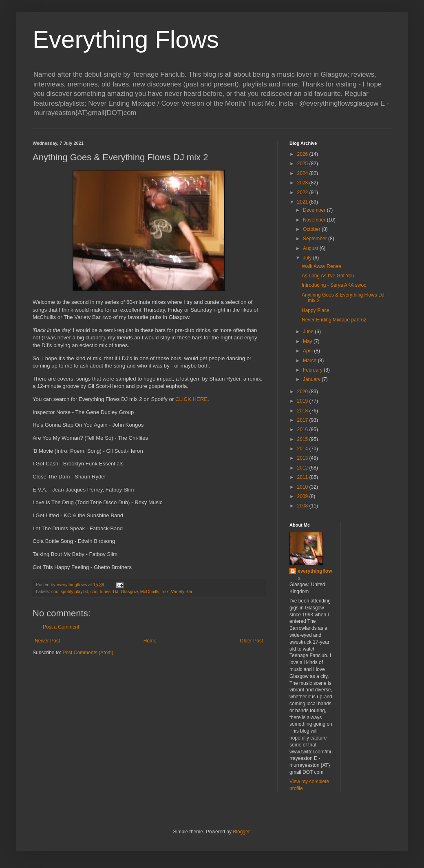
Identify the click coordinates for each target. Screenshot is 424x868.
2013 (303, 458)
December (315, 210)
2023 (303, 183)
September (316, 239)
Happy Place (316, 310)
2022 (303, 193)
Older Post (251, 641)
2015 (303, 439)
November (315, 220)
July (308, 258)
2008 (303, 506)
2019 (303, 401)
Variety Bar (182, 591)
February (313, 370)
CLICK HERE (191, 399)
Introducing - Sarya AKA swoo (334, 285)
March (310, 361)
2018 (303, 411)
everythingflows (315, 575)
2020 (303, 392)
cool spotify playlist (70, 591)
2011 (303, 477)
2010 (303, 487)
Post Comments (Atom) (88, 653)
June (309, 332)
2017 (303, 420)
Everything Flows (126, 39)
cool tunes (100, 591)
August (311, 248)
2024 (303, 173)
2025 (303, 164)
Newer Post (47, 641)
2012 (303, 468)
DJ (116, 591)
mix (165, 591)
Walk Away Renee (321, 266)
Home (150, 641)
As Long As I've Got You (328, 276)
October (312, 229)
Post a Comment (61, 627)
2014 (303, 449)
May (308, 341)
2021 (303, 202)
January (312, 379)
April (308, 351)
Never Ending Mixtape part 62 (334, 320)
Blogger (241, 832)
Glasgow (129, 591)
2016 (303, 430)
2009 (303, 496)
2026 (303, 154)
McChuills (150, 591)
